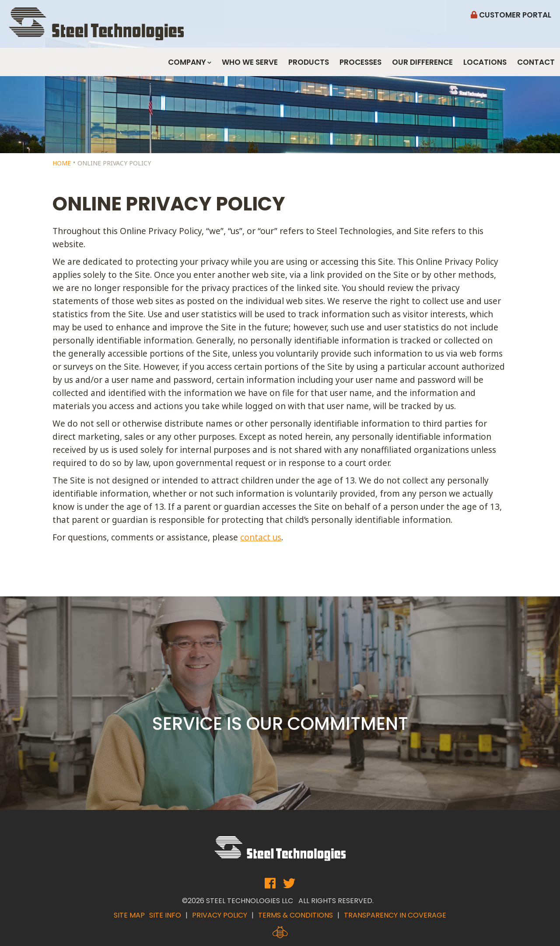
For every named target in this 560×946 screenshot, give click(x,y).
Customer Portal (511, 15)
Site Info (165, 915)
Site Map (129, 915)
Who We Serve (250, 62)
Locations (485, 62)
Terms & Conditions (296, 915)
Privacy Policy (220, 915)
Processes (360, 62)
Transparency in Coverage (395, 915)
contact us (261, 537)
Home (62, 163)
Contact (536, 62)
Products (309, 62)
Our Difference (422, 62)
